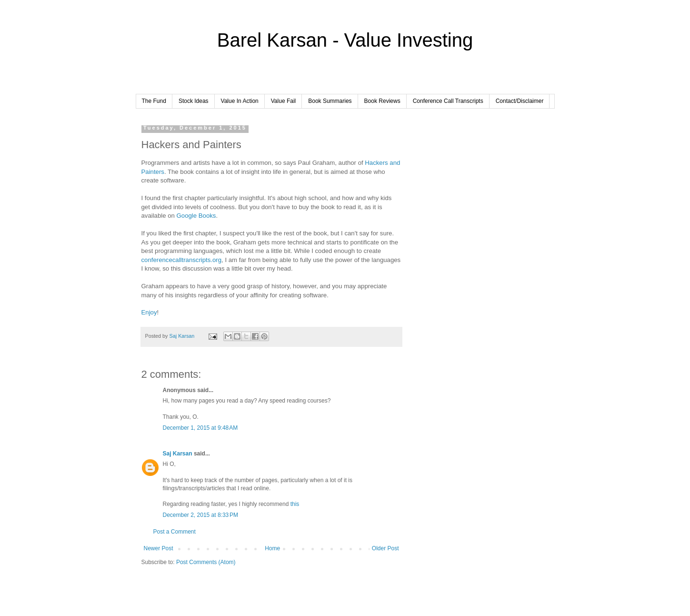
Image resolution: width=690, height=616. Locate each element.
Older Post (385, 548)
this (295, 504)
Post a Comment (175, 532)
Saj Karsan (178, 454)
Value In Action (240, 101)
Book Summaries (330, 101)
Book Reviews (382, 101)
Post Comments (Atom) (206, 562)
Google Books (196, 216)
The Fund (154, 101)
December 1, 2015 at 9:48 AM (200, 428)
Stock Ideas (194, 101)
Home (272, 548)
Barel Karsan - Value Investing (345, 40)
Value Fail (283, 101)
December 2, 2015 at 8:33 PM (200, 515)
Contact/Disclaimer (520, 101)
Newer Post (159, 548)
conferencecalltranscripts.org (182, 260)
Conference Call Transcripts (448, 101)
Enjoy (149, 312)
